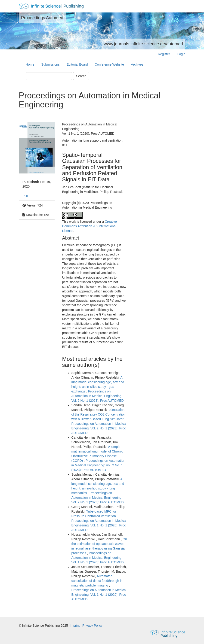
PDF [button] (26, 196)
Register (164, 54)
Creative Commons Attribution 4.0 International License (90, 226)
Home (30, 64)
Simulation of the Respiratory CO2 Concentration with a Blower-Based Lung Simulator (99, 414)
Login (181, 54)
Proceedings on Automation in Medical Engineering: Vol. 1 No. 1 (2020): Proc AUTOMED (99, 525)
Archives (137, 64)
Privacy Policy (92, 626)
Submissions (50, 64)
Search (81, 76)
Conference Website (110, 64)
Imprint (75, 626)
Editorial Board (77, 64)
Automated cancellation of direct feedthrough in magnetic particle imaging (97, 581)
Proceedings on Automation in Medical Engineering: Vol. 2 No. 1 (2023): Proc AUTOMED (98, 396)
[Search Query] (49, 76)
